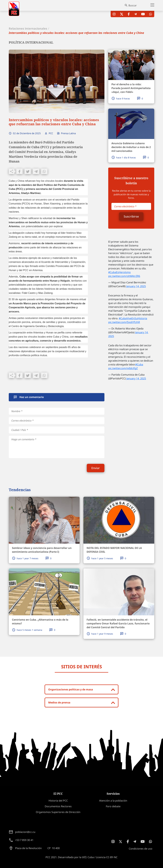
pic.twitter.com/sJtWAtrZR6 (124, 276)
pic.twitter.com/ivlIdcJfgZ (123, 368)
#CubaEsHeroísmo (119, 272)
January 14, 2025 (136, 286)
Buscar (133, 5)
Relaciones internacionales (28, 28)
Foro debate (113, 806)
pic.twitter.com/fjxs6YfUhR (124, 322)
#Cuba (139, 364)
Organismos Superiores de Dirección (58, 812)
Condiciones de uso (141, 849)
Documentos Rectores (58, 806)
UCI (84, 857)
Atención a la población (113, 801)
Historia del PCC (58, 801)
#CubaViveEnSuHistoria (133, 318)
